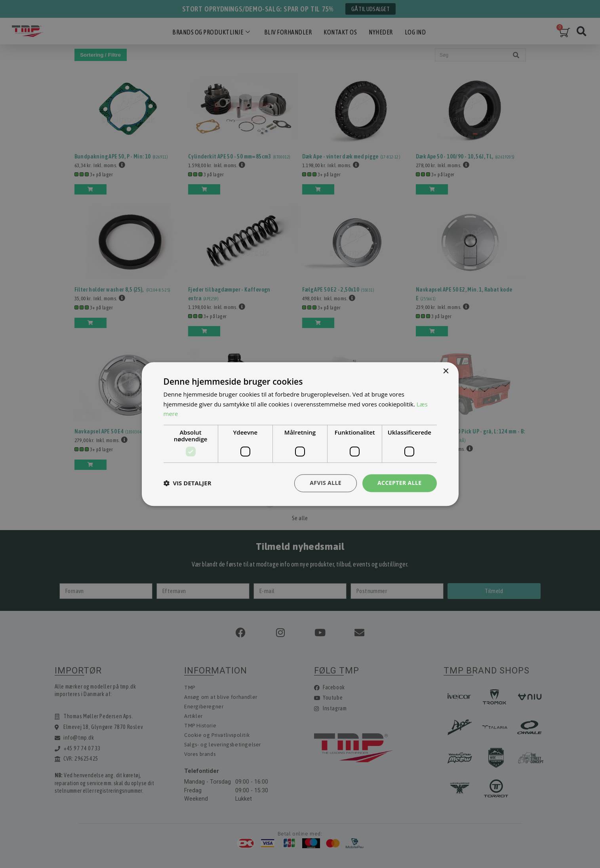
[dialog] (300, 434)
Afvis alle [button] (326, 483)
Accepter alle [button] (399, 483)
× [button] (446, 371)
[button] (188, 483)
